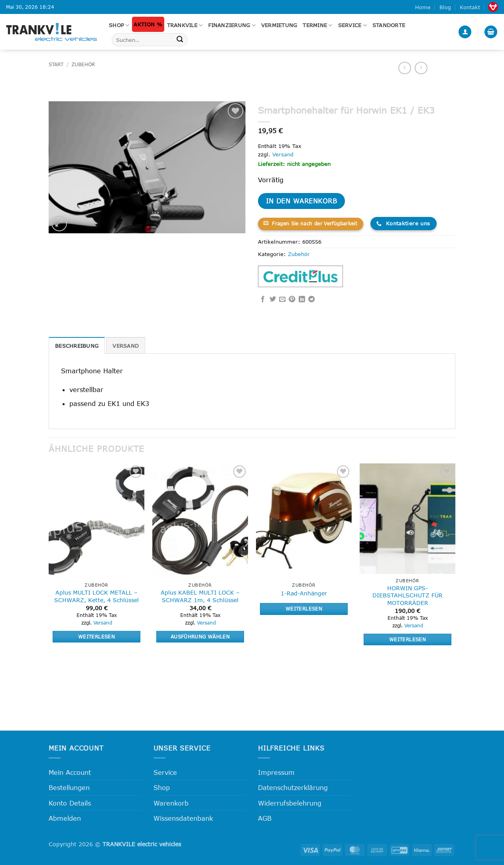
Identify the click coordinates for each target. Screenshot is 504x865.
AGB (265, 818)
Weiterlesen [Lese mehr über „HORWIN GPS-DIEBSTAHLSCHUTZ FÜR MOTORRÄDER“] (408, 639)
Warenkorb (171, 803)
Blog (445, 7)
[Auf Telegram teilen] (311, 299)
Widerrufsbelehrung (290, 803)
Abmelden (65, 818)
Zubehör (83, 64)
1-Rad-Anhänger (304, 593)
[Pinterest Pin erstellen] (292, 299)
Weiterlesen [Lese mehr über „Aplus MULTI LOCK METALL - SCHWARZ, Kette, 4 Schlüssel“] (96, 636)
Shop (119, 25)
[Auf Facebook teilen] (263, 299)
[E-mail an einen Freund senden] (282, 299)
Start (56, 64)
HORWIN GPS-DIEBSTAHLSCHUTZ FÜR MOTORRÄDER (408, 595)
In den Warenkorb (301, 201)
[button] (465, 32)
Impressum (276, 772)
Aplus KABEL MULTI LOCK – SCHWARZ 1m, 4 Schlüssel (200, 596)
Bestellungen (69, 787)
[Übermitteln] (180, 40)
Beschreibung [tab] (77, 346)
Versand (283, 154)
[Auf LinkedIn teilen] (302, 299)
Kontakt (470, 7)
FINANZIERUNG (232, 25)
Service (352, 25)
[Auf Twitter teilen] (273, 299)
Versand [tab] (126, 346)
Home (423, 7)
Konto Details (70, 803)
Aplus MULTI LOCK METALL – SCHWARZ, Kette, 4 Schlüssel (96, 596)
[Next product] (405, 68)
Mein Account (70, 772)
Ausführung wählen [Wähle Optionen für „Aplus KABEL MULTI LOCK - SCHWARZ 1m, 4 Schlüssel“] (200, 636)
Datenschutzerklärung (293, 787)
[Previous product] (421, 68)
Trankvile (185, 25)
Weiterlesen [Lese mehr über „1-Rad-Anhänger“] (304, 609)
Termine (317, 25)
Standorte (389, 25)
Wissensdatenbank (183, 818)
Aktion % (148, 24)
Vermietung (279, 25)
